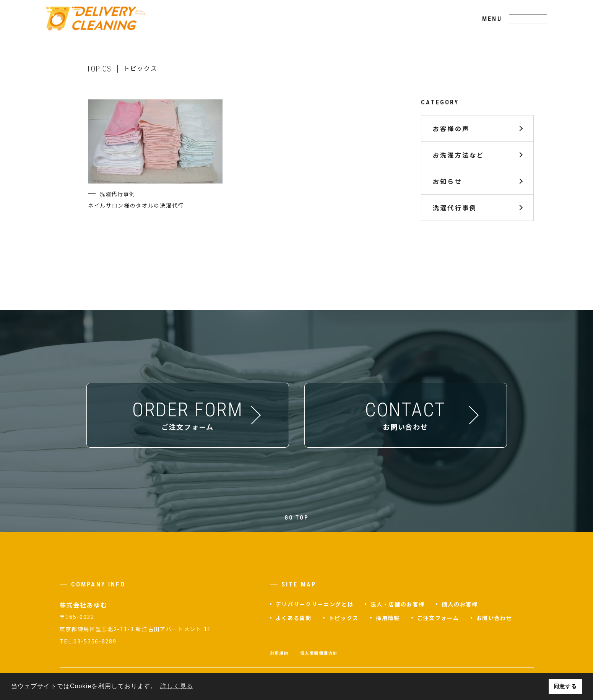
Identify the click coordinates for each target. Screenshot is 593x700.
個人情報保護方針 (319, 653)
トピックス (344, 618)
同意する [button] (565, 686)
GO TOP (296, 518)
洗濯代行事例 (455, 208)
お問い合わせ (494, 618)
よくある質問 (294, 618)
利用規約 (279, 653)
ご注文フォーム (438, 618)
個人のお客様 (460, 604)
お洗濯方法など (458, 155)
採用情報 (388, 618)
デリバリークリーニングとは (315, 604)
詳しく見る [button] (177, 686)
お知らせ (448, 181)
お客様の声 (451, 128)
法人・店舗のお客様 (397, 604)
